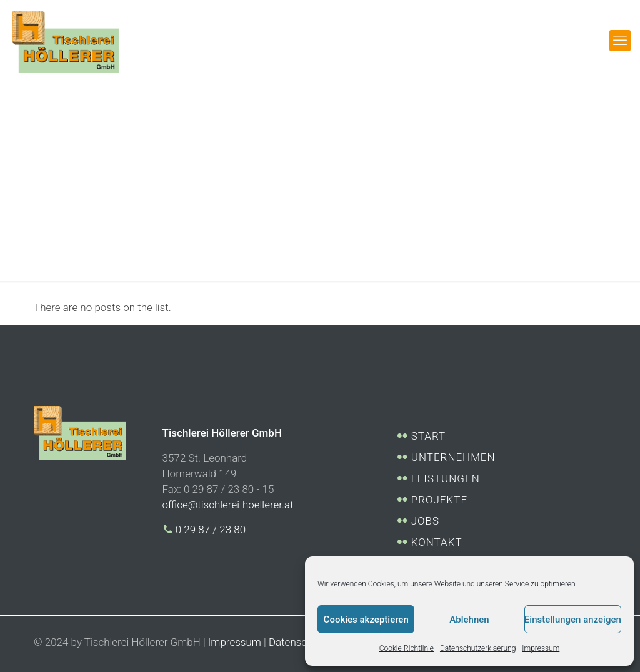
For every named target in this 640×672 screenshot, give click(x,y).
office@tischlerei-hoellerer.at (228, 505)
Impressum (541, 648)
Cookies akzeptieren (366, 620)
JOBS (424, 521)
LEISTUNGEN (444, 478)
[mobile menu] (620, 41)
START (427, 436)
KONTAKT (435, 542)
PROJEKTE (438, 500)
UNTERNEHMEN (452, 457)
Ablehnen (469, 620)
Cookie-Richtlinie (407, 648)
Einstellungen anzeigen (573, 620)
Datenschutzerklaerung (478, 648)
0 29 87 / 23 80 (204, 530)
